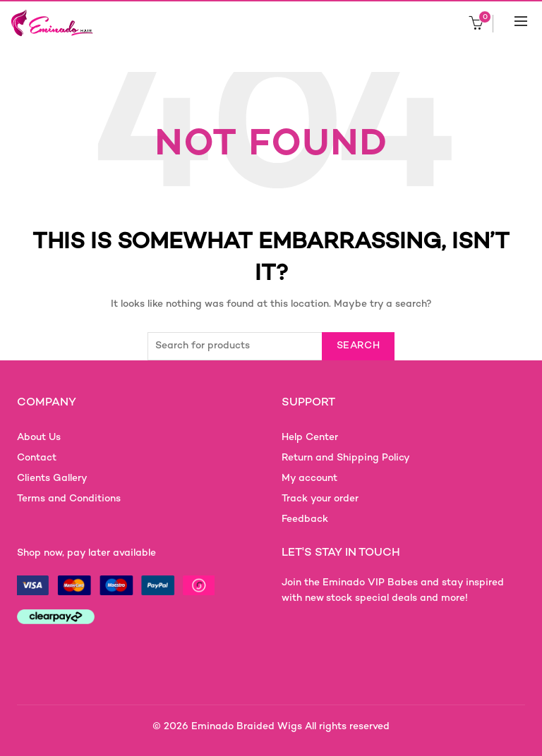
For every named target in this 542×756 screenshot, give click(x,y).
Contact (37, 458)
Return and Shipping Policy (346, 458)
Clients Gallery (52, 478)
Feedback (305, 519)
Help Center (310, 438)
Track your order (320, 499)
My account (309, 478)
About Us (39, 438)
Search (358, 346)
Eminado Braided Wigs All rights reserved (290, 727)
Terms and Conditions (69, 499)
